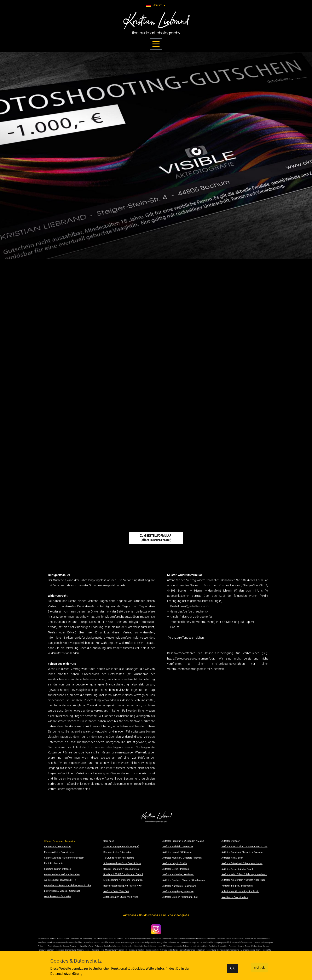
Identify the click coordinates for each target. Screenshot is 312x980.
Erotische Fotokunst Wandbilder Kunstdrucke (67, 886)
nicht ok (259, 967)
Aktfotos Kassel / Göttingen (177, 852)
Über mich (109, 841)
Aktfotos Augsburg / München (178, 892)
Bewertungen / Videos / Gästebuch (62, 891)
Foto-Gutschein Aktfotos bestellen (62, 875)
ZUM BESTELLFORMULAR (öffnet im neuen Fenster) (156, 538)
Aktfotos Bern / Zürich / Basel (237, 869)
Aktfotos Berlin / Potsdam (176, 869)
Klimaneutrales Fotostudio (117, 852)
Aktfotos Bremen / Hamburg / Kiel (180, 897)
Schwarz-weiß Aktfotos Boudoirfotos (122, 863)
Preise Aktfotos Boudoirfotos (59, 852)
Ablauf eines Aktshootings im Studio (240, 891)
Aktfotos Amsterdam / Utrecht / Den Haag (243, 880)
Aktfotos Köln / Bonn (232, 858)
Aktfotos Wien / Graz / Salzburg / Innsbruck (244, 874)
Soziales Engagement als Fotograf (121, 847)
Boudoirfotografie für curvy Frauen (62, 946)
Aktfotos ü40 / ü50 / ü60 (116, 891)
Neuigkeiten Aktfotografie (57, 897)
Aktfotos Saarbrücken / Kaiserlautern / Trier (244, 847)
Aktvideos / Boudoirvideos (235, 897)
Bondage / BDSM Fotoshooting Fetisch (123, 874)
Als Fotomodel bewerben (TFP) (60, 880)
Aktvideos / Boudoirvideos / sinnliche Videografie (156, 915)
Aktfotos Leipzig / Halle (175, 863)
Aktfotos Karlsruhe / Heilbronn (178, 875)
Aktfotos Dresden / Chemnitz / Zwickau (242, 852)
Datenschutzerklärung (66, 974)
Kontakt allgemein (54, 863)
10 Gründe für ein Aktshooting (119, 858)
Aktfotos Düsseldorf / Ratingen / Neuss (242, 863)
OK (232, 968)
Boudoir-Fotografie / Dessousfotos (121, 869)
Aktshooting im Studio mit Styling (121, 897)
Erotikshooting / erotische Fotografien (123, 880)
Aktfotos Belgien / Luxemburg (237, 886)
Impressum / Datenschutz (58, 847)
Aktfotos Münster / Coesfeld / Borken (182, 858)
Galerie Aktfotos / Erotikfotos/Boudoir (64, 858)
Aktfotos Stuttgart (231, 841)
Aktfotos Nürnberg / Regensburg (179, 886)
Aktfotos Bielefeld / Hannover (178, 847)
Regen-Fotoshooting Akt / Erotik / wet (123, 886)
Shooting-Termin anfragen (57, 869)
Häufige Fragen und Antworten (60, 841)
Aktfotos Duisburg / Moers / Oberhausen (184, 880)
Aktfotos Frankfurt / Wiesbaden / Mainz (183, 841)
